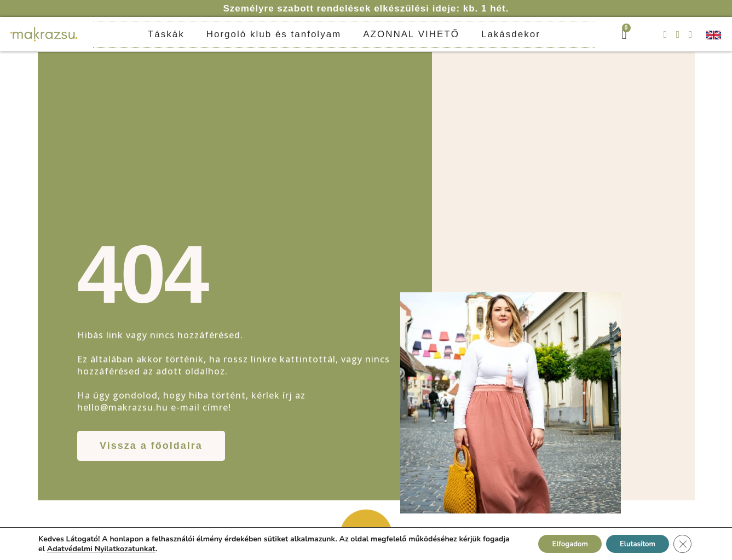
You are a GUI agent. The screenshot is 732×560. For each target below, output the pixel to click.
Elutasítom (632, 543)
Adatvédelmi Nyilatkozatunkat (130, 548)
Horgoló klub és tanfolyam (274, 34)
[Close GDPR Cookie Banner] (682, 543)
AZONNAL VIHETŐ (411, 34)
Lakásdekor (511, 34)
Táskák (166, 34)
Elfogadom (556, 543)
